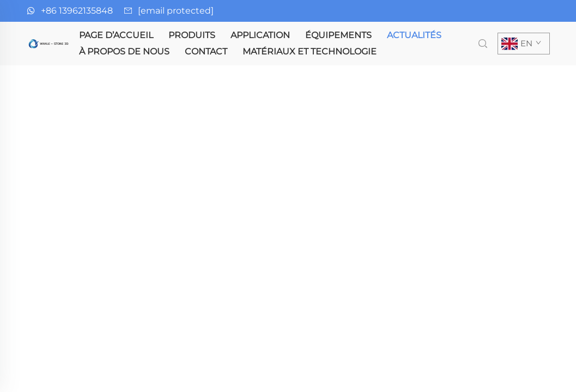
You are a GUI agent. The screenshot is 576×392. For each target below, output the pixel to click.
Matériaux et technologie (310, 51)
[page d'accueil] (49, 43)
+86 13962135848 (77, 11)
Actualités (414, 35)
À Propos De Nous (124, 51)
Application (260, 35)
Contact (206, 51)
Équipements (338, 35)
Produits (192, 35)
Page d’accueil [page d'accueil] (116, 35)
